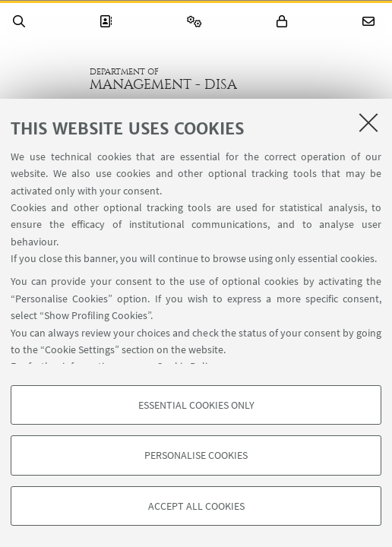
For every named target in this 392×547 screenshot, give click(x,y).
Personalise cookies (196, 455)
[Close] (368, 122)
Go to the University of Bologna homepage (45, 79)
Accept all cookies (196, 506)
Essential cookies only (196, 405)
